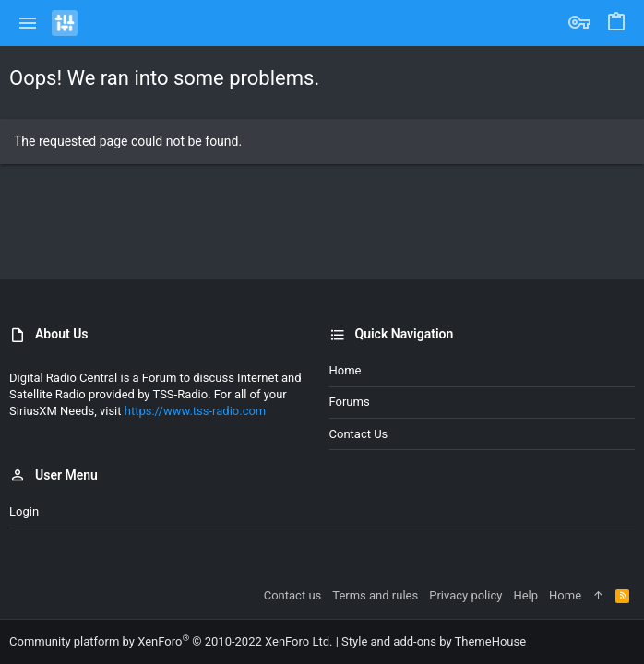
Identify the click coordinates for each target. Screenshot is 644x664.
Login (24, 511)
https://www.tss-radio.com (196, 411)
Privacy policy (465, 595)
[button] (28, 23)
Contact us (359, 434)
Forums (350, 402)
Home (346, 370)
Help (525, 595)
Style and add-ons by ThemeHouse (434, 641)
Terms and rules (375, 595)
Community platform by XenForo (171, 641)
